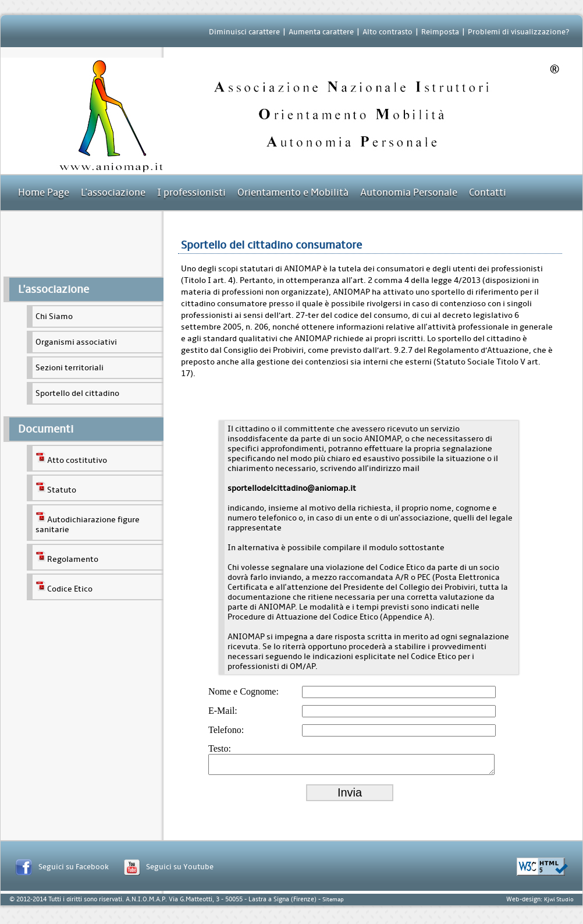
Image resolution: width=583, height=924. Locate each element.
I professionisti (191, 192)
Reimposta (440, 32)
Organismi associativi (76, 342)
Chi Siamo (54, 316)
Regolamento (67, 557)
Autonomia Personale (409, 192)
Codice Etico (64, 587)
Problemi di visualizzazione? (518, 32)
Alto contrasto (388, 32)
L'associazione (113, 192)
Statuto (56, 488)
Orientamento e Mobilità (293, 192)
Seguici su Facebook (74, 870)
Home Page (44, 192)
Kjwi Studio (559, 903)
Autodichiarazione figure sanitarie (88, 523)
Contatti (488, 192)
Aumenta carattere (321, 32)
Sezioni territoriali (70, 368)
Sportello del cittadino (77, 393)
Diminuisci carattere (244, 32)
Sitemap (333, 903)
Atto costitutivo (71, 458)
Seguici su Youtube (180, 870)
